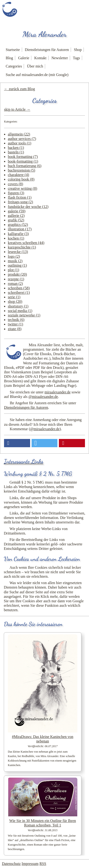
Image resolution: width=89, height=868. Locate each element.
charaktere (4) (18, 175)
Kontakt (40, 58)
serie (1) (14, 297)
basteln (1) (16, 152)
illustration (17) (20, 229)
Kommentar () (35, 429)
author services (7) (22, 139)
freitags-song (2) (20, 202)
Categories (14, 66)
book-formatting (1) (23, 161)
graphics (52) (18, 225)
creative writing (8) (23, 188)
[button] (17, 443)
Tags (76, 58)
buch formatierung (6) (25, 166)
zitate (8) (15, 329)
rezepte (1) (16, 279)
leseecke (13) (18, 252)
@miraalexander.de (43, 397)
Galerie (24, 58)
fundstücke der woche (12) (28, 207)
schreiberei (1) (19, 293)
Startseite (13, 50)
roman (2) (15, 284)
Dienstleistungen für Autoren (47, 50)
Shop (78, 50)
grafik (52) (16, 220)
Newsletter (60, 58)
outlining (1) (17, 265)
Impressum (30, 864)
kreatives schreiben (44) (26, 243)
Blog (9, 58)
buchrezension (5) (21, 170)
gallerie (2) (16, 216)
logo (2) (14, 256)
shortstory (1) (18, 306)
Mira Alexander (45, 34)
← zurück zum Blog (19, 89)
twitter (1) (15, 324)
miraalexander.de (58, 392)
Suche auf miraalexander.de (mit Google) (37, 75)
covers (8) (15, 184)
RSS (43, 864)
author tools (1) (20, 143)
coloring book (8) (21, 179)
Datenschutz (11, 864)
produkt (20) (17, 274)
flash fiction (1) (20, 197)
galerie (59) (17, 211)
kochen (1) (16, 238)
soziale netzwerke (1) (24, 315)
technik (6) (16, 320)
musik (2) (15, 261)
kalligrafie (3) (18, 234)
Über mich (35, 66)
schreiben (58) (19, 288)
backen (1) (16, 148)
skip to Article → (17, 109)
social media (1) (20, 311)
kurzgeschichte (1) (22, 247)
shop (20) (15, 301)
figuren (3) (16, 193)
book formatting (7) (23, 157)
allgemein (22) (19, 134)
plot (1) (14, 270)
